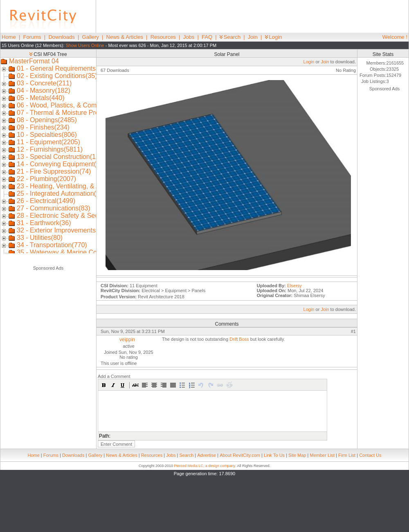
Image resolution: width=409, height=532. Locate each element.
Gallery (91, 37)
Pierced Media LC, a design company (204, 466)
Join (253, 37)
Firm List (347, 455)
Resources (163, 37)
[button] (104, 385)
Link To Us (274, 455)
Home (9, 37)
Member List (322, 455)
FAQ (207, 37)
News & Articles (125, 37)
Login (274, 37)
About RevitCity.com (240, 455)
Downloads (61, 37)
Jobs (189, 37)
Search (230, 37)
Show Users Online (85, 45)
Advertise (207, 455)
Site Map (297, 455)
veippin (127, 340)
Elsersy (294, 286)
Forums (32, 37)
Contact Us (370, 455)
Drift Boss (239, 339)
